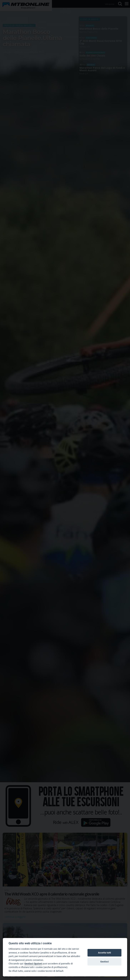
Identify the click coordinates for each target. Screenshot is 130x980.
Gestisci (104, 962)
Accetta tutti (105, 953)
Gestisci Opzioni (33, 963)
